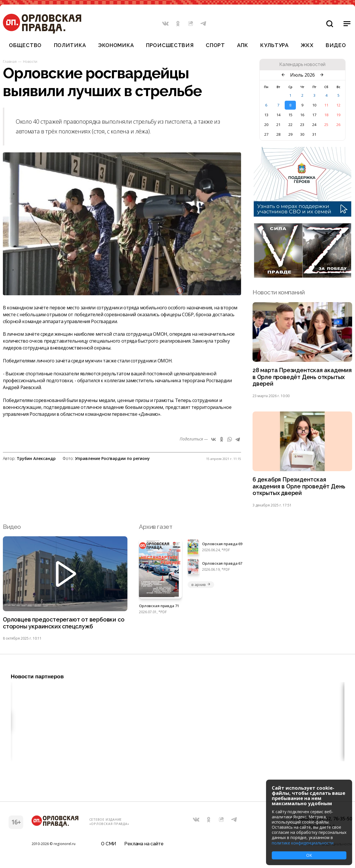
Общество (25, 45)
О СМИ (109, 846)
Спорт (215, 45)
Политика (70, 45)
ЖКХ (307, 45)
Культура (275, 45)
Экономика (116, 45)
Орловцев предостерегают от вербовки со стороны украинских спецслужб (62, 626)
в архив (201, 587)
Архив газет (156, 529)
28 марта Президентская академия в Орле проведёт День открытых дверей (300, 378)
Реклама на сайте (144, 846)
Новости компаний (279, 292)
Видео (336, 45)
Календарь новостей (302, 65)
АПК (243, 45)
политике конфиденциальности (303, 843)
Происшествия (170, 45)
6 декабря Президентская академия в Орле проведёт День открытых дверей (300, 489)
